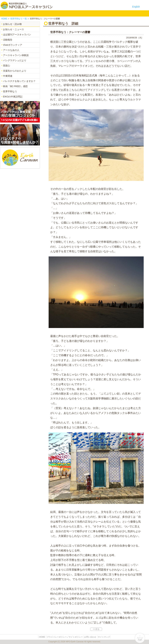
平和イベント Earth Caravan (45, 13)
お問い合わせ (86, 13)
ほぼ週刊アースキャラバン (17, 35)
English (136, 7)
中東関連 (8, 76)
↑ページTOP (140, 638)
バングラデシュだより (15, 60)
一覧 (19, 19)
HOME (4, 13)
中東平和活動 (55, 13)
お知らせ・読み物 (12, 24)
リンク (97, 13)
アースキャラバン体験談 (16, 55)
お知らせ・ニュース (13, 29)
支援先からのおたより (15, 71)
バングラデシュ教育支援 (34, 13)
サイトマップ (104, 637)
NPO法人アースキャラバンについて (19, 13)
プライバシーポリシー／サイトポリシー (65, 637)
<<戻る (96, 629)
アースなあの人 (11, 50)
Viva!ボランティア (13, 45)
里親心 (6, 66)
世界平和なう (10, 91)
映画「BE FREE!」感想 (15, 86)
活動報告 (8, 40)
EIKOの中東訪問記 (13, 97)
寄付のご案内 (76, 13)
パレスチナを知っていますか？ (19, 81)
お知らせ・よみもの (66, 13)
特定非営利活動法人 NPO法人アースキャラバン (27, 5)
